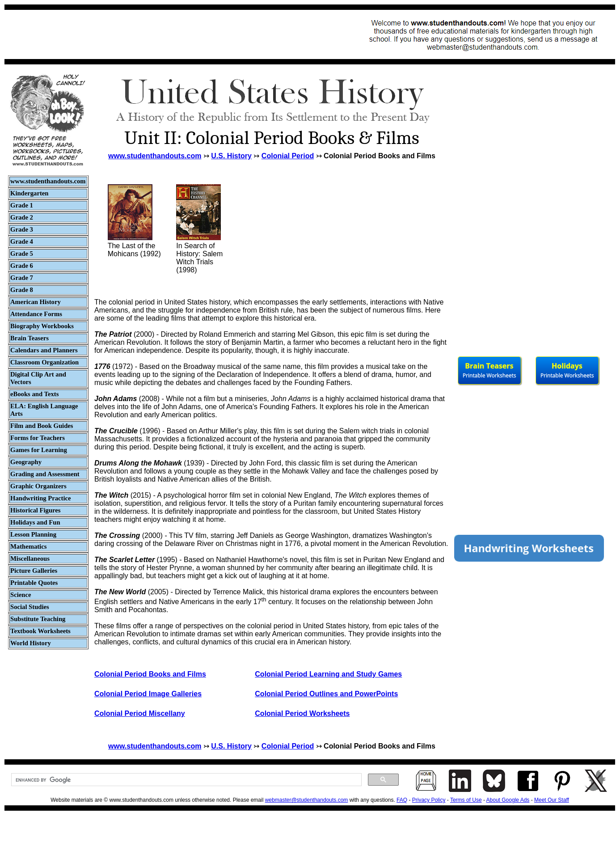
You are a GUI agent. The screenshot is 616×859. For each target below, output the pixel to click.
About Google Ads (508, 800)
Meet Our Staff (552, 800)
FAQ (402, 800)
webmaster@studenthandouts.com (307, 800)
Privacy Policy (429, 800)
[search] (186, 780)
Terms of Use (466, 800)
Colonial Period (288, 156)
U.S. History (231, 156)
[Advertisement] (173, 34)
